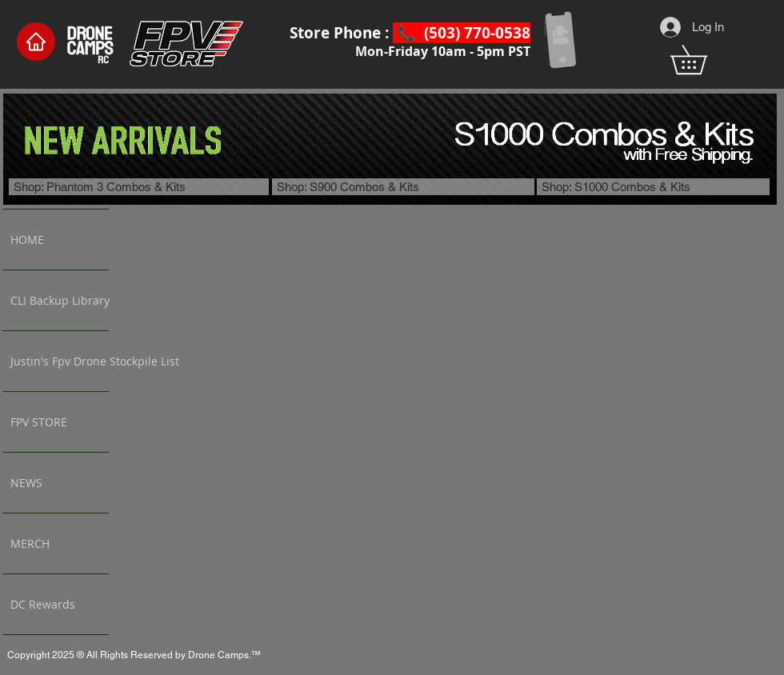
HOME (27, 240)
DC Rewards (43, 604)
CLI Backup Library (60, 300)
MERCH (30, 543)
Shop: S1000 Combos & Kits (616, 187)
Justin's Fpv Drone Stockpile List (60, 361)
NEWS (26, 483)
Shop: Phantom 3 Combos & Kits (100, 187)
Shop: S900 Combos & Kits (348, 187)
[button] (703, 60)
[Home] (36, 42)
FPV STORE (39, 422)
